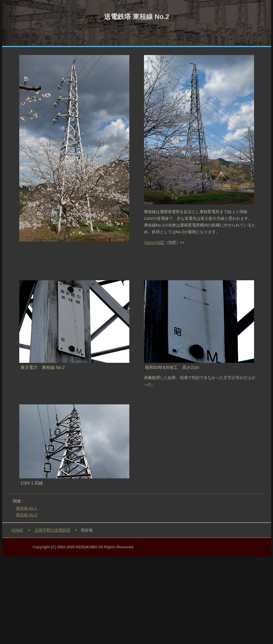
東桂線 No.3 (27, 515)
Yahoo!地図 (154, 243)
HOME (17, 530)
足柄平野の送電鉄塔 (52, 530)
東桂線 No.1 (27, 508)
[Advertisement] (137, 599)
